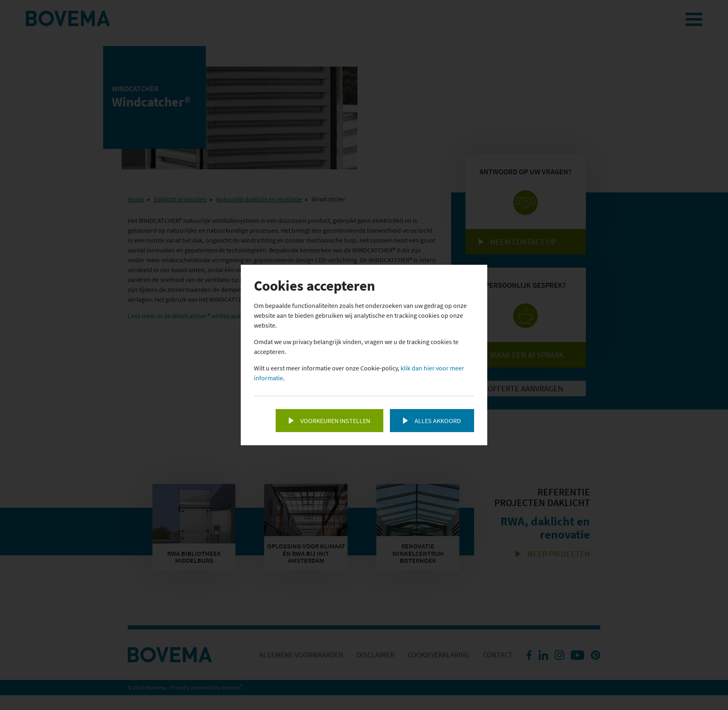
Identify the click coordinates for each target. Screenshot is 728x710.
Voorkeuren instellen (335, 421)
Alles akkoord (438, 421)
